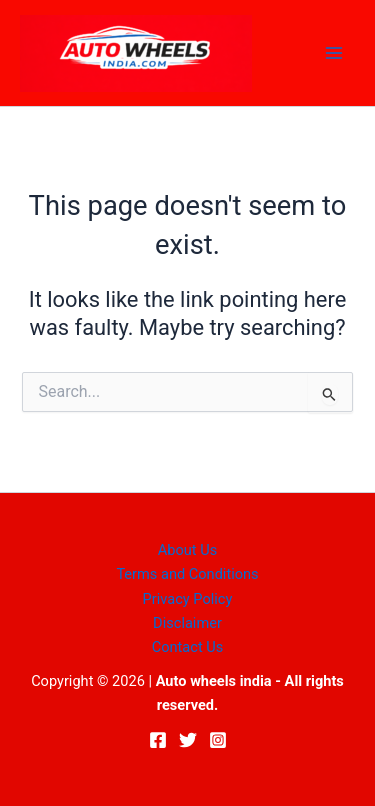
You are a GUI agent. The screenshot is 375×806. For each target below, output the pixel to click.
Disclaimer (187, 623)
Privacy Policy (188, 599)
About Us (187, 550)
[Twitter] (188, 740)
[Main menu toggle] (334, 53)
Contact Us (188, 647)
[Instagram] (218, 740)
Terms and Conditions (187, 574)
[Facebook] (158, 740)
